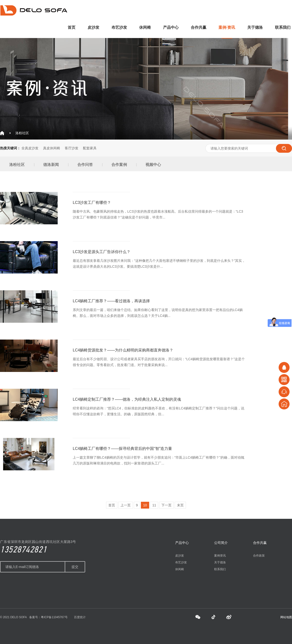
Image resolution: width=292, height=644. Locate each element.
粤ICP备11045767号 (54, 617)
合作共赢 (199, 27)
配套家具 (90, 148)
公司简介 (221, 543)
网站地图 (286, 617)
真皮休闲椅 (52, 148)
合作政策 (259, 556)
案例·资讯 (227, 27)
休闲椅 (145, 27)
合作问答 (85, 165)
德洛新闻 (51, 165)
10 (145, 505)
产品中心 (171, 27)
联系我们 (283, 27)
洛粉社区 (22, 133)
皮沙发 (93, 27)
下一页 (166, 505)
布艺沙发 (119, 27)
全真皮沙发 (30, 148)
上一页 (126, 505)
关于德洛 (255, 27)
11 (154, 505)
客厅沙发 (72, 148)
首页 (72, 27)
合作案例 (119, 165)
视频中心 (153, 165)
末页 (180, 505)
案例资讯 (220, 556)
